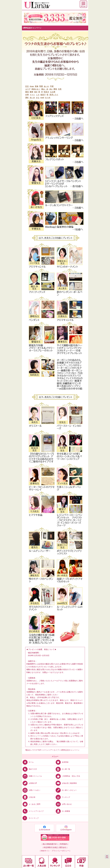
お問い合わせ (63, 804)
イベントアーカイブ (33, 811)
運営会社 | (63, 847)
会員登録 (62, 762)
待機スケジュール (32, 776)
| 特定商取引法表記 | (51, 847)
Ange (32, 86)
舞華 (31, 92)
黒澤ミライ (54, 95)
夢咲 (55, 89)
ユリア (28, 89)
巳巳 (27, 86)
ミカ (38, 95)
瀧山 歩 (45, 89)
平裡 (52, 86)
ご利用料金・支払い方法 (68, 776)
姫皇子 (43, 95)
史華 (27, 95)
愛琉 (27, 92)
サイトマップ (30, 818)
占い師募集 (63, 811)
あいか (46, 86)
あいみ (32, 98)
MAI (36, 92)
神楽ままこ (36, 89)
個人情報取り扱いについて (67, 742)
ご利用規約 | (63, 844)
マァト (32, 95)
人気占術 (29, 797)
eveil (42, 98)
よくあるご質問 (31, 804)
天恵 (60, 89)
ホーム (28, 762)
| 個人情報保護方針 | (50, 844)
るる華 (53, 92)
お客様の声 (29, 783)
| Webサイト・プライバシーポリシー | (55, 851)
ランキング (63, 797)
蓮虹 (27, 98)
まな (38, 98)
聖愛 (41, 86)
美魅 (37, 86)
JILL (51, 89)
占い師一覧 (63, 769)
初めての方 (29, 769)
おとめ (48, 98)
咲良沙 (46, 92)
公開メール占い (31, 790)
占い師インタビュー (66, 790)
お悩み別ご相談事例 (66, 783)
